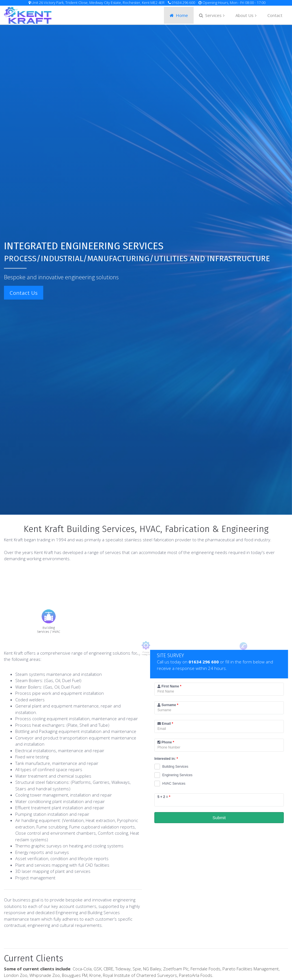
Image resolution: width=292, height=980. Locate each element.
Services (210, 15)
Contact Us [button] (20, 293)
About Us (245, 15)
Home (179, 15)
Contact (275, 15)
